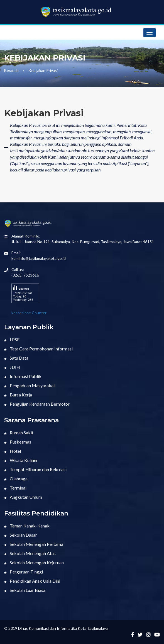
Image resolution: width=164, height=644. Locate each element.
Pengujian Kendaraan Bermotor (37, 404)
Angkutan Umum (23, 497)
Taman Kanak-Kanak (27, 526)
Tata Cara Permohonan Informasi (38, 349)
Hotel (13, 451)
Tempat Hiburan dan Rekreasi (35, 469)
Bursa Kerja (18, 395)
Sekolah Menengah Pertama (34, 544)
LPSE (12, 339)
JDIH (12, 367)
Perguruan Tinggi (24, 572)
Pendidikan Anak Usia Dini (32, 581)
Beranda (11, 70)
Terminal (15, 488)
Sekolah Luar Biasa (25, 590)
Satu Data (16, 358)
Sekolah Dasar (21, 535)
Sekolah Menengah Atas (30, 553)
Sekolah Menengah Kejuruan (34, 562)
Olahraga (16, 479)
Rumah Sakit (19, 433)
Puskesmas (18, 442)
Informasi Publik (23, 376)
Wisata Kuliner (21, 460)
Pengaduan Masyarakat (30, 385)
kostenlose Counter (29, 313)
